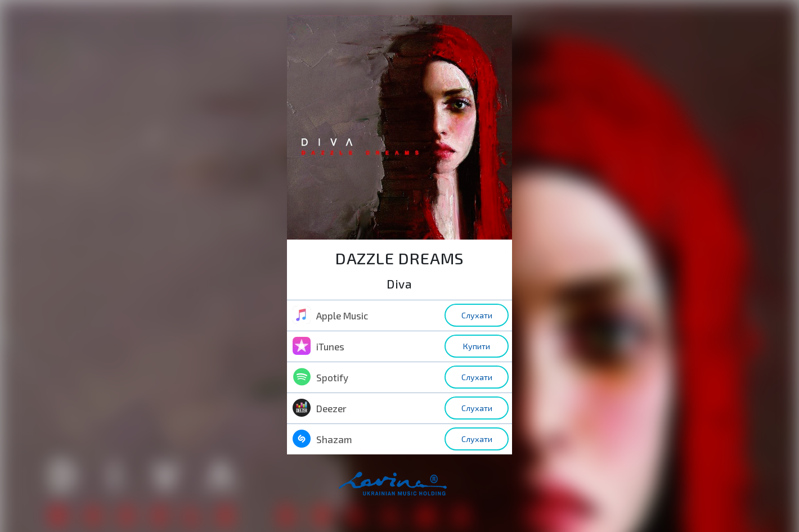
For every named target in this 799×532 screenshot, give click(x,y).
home (411, 490)
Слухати (477, 315)
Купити (477, 346)
